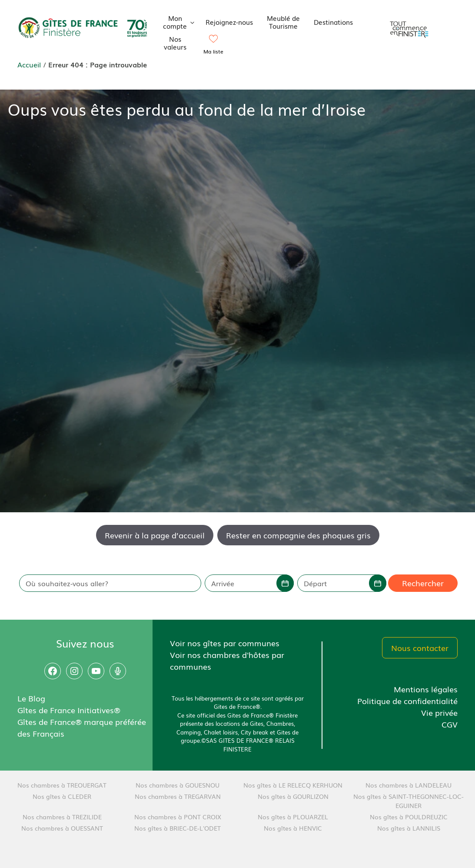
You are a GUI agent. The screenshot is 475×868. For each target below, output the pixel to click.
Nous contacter (420, 648)
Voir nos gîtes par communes (225, 643)
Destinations (333, 22)
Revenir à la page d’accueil (155, 535)
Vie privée (439, 712)
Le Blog (31, 698)
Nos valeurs (175, 43)
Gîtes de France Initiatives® (69, 710)
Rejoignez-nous (229, 22)
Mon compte (181, 22)
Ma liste (213, 51)
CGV (450, 724)
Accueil (29, 64)
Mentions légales (426, 689)
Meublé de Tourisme (283, 22)
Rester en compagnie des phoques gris (298, 535)
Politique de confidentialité (407, 701)
